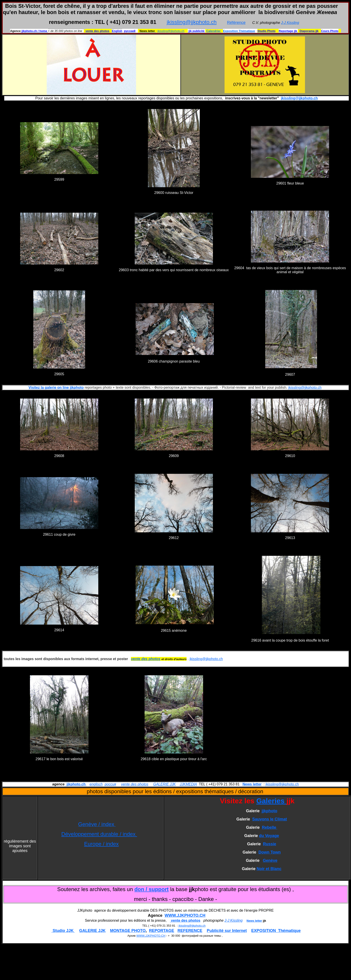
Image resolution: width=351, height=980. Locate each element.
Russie (270, 844)
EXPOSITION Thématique (276, 931)
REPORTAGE (162, 931)
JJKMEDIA (188, 784)
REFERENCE (190, 931)
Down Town (270, 852)
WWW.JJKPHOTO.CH (185, 915)
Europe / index (101, 844)
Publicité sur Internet (227, 931)
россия (110, 784)
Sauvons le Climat (270, 819)
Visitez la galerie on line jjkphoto (56, 387)
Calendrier (214, 31)
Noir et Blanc (269, 869)
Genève (270, 860)
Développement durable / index (99, 834)
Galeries (271, 801)
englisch (96, 784)
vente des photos (135, 784)
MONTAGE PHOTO (128, 931)
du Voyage (269, 836)
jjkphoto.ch (76, 784)
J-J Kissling (290, 23)
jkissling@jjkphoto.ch (192, 22)
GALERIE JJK (164, 784)
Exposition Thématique (239, 31)
